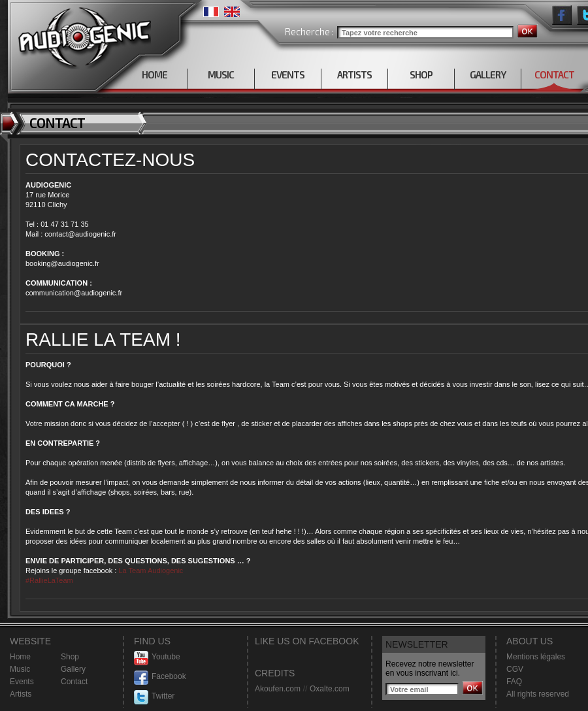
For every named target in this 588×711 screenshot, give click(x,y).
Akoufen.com (278, 689)
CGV (515, 669)
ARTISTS (354, 74)
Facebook (160, 677)
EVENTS (288, 74)
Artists (21, 694)
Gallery (73, 669)
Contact (74, 682)
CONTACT (554, 74)
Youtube (157, 657)
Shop (70, 657)
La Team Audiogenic (150, 570)
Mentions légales (536, 657)
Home (20, 657)
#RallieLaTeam (49, 580)
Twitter (154, 696)
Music (20, 669)
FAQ (514, 682)
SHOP (421, 74)
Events (22, 682)
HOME (155, 74)
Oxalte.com (330, 689)
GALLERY (488, 74)
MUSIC (221, 74)
